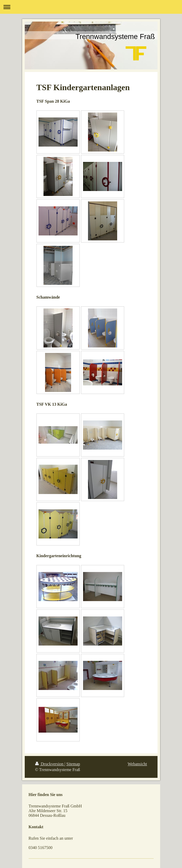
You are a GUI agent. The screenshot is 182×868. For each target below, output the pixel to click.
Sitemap (73, 764)
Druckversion (50, 764)
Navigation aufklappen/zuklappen (91, 7)
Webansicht (137, 764)
